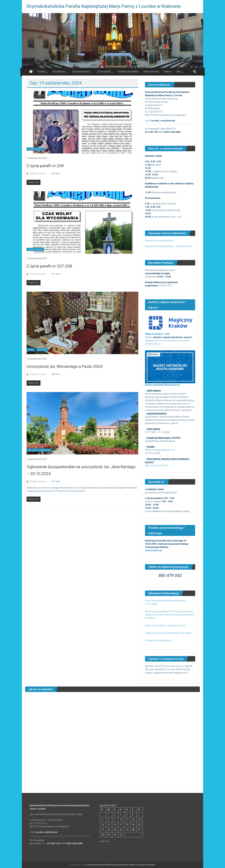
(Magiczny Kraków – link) (157, 334)
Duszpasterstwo (81, 72)
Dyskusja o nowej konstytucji (158, 640)
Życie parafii (104, 72)
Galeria (167, 72)
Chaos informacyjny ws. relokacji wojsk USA (165, 625)
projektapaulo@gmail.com (162, 450)
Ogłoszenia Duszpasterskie (39, 450)
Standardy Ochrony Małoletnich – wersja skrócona (168, 246)
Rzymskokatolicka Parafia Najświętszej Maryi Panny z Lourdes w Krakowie (104, 6)
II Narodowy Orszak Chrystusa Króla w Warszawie (168, 633)
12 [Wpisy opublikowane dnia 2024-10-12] (133, 820)
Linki (178, 72)
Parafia (41, 72)
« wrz (102, 841)
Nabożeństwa (151, 72)
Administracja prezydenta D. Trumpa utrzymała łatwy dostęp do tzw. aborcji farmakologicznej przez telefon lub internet (170, 615)
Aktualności (59, 72)
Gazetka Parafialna (128, 72)
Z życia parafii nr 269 (45, 166)
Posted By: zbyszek (37, 174)
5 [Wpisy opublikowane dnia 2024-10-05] (133, 815)
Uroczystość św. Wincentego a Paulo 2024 (65, 366)
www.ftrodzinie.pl (154, 550)
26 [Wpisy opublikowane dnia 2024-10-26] (133, 830)
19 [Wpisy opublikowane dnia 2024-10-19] (133, 825)
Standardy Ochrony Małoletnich (159, 241)
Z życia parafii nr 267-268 (49, 266)
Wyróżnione (42, 350)
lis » (108, 841)
